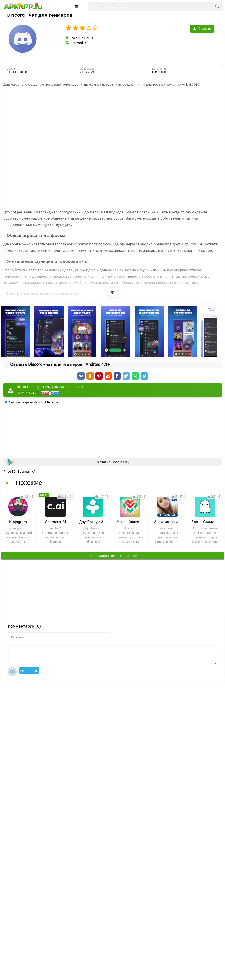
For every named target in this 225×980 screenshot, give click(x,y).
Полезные (159, 72)
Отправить (29, 671)
